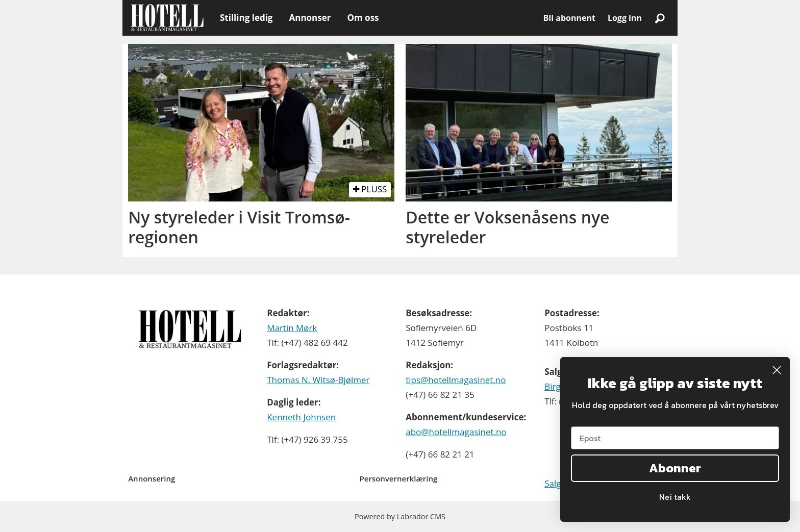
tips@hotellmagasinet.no (456, 380)
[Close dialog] (777, 370)
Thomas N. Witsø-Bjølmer (318, 380)
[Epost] (675, 438)
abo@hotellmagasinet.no (456, 432)
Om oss (363, 18)
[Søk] (660, 18)
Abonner (675, 468)
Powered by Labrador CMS (400, 516)
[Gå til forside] (167, 18)
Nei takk (675, 497)
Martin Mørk (292, 328)
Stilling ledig (246, 18)
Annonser (310, 18)
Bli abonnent (569, 18)
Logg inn (625, 18)
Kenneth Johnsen (301, 417)
